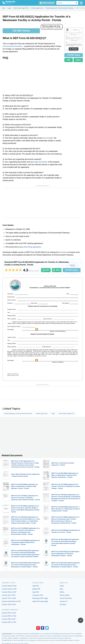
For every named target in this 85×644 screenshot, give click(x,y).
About (62, 586)
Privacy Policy (65, 595)
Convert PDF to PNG (9, 616)
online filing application (32, 247)
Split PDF (36, 586)
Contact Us (64, 601)
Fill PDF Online (21, 31)
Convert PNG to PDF (9, 592)
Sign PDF (36, 592)
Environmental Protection (13, 46)
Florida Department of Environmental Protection (18, 414)
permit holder (48, 138)
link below (63, 252)
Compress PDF (38, 595)
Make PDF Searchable (40, 601)
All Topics (63, 604)
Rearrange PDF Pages (40, 598)
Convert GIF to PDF (9, 595)
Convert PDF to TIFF (9, 622)
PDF (69, 60)
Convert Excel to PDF (9, 589)
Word (78, 60)
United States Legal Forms (66, 414)
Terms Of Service (66, 598)
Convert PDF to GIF (9, 619)
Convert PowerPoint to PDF (11, 601)
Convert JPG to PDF (9, 604)
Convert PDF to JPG (9, 613)
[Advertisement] (33, 78)
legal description (41, 162)
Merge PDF (36, 589)
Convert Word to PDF (9, 586)
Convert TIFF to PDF (9, 598)
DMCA (62, 592)
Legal (53, 414)
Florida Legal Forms (42, 414)
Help (61, 589)
